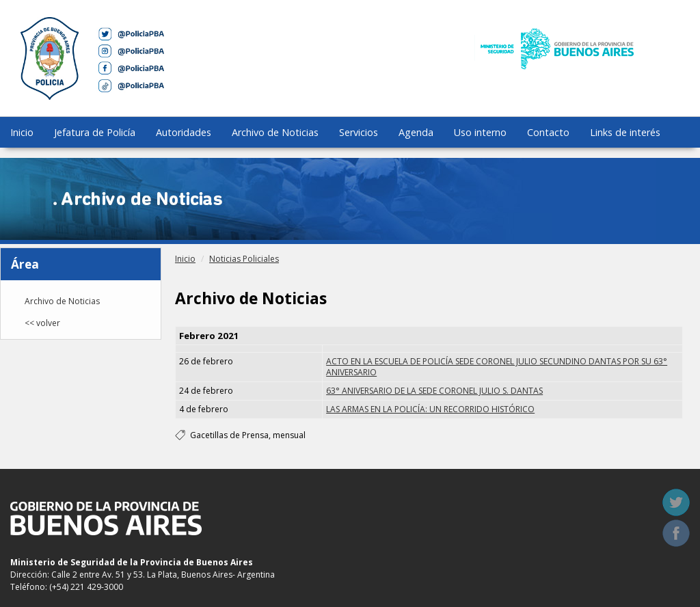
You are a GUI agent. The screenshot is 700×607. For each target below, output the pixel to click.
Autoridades (184, 132)
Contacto (548, 132)
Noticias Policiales (244, 259)
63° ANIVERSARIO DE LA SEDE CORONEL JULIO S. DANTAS (434, 391)
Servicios (359, 132)
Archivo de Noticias (275, 132)
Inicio (22, 132)
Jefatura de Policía (95, 132)
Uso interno (480, 132)
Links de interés (625, 132)
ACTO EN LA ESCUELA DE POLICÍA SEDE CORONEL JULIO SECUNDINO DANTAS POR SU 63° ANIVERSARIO (497, 367)
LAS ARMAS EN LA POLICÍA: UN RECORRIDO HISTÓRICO (430, 409)
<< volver (42, 323)
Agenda (416, 132)
